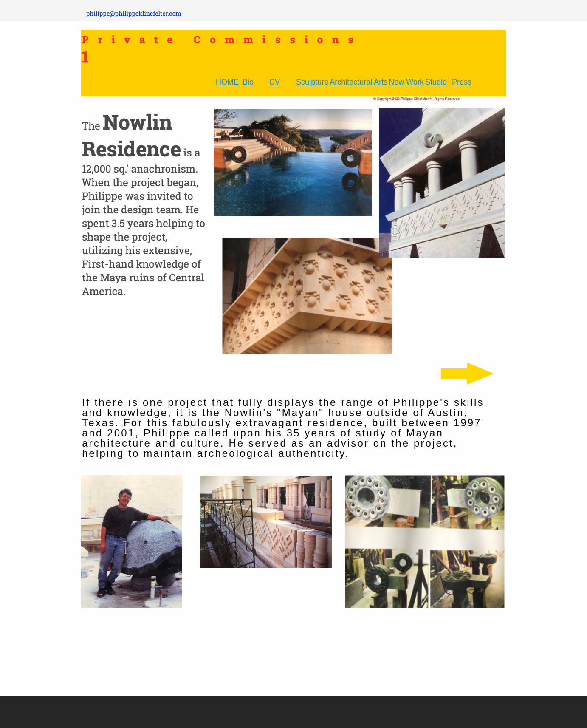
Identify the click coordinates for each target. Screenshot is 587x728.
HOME (227, 82)
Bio (248, 82)
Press (462, 82)
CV (275, 82)
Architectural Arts (358, 82)
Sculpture (312, 82)
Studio (436, 82)
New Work (406, 82)
